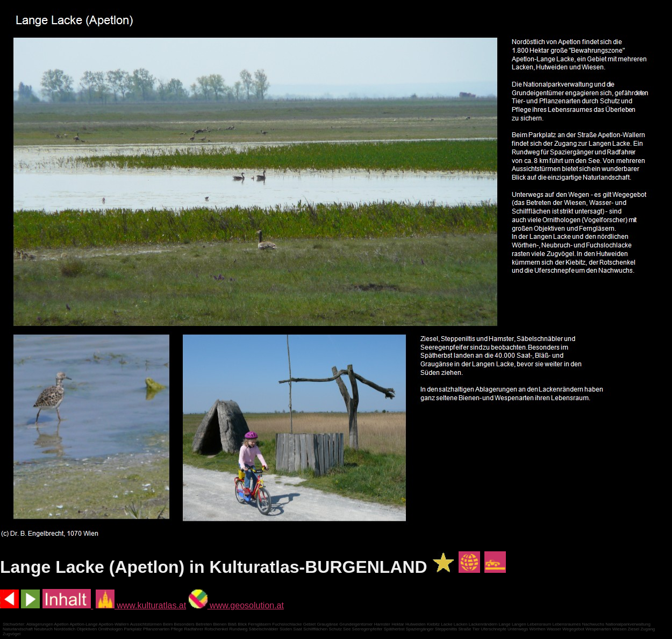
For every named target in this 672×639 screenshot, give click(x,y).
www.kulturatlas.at (141, 605)
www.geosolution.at (236, 605)
